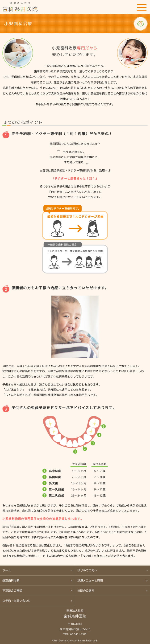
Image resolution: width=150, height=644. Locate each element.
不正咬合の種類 (12, 591)
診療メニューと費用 (90, 580)
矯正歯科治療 (11, 580)
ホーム (7, 570)
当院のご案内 (86, 591)
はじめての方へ (87, 570)
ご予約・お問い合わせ (129, 7)
